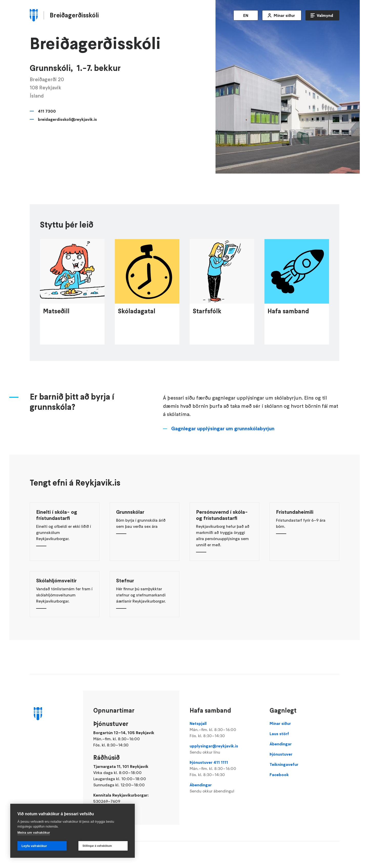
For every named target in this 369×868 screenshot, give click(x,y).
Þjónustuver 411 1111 (224, 769)
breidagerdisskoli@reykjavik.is (67, 119)
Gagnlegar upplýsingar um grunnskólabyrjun (223, 440)
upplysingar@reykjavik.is (224, 749)
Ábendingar (224, 788)
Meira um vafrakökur (34, 833)
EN (246, 15)
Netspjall (224, 730)
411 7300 (47, 111)
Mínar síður (284, 15)
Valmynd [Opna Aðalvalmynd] (325, 15)
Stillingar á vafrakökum (97, 846)
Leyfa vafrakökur (34, 846)
